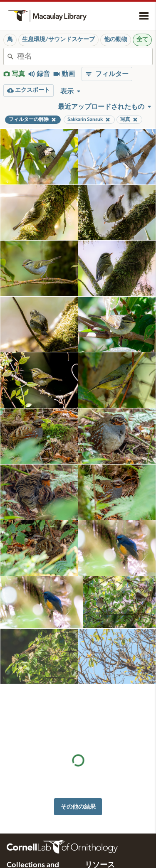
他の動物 (116, 39)
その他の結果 (78, 695)
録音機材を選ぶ (105, 858)
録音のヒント (102, 784)
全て (142, 39)
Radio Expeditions (29, 801)
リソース (100, 756)
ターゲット (99, 824)
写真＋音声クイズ (108, 832)
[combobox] (85, 57)
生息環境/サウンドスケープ (58, 39)
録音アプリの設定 (108, 850)
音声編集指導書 (105, 841)
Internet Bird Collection (35, 809)
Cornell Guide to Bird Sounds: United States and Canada (34, 785)
